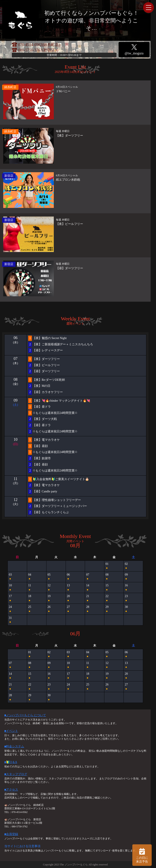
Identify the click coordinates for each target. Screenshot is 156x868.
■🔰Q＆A (11, 762)
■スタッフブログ (16, 774)
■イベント (11, 731)
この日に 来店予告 (142, 855)
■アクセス (11, 790)
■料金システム (14, 746)
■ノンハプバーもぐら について (25, 715)
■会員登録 (11, 834)
